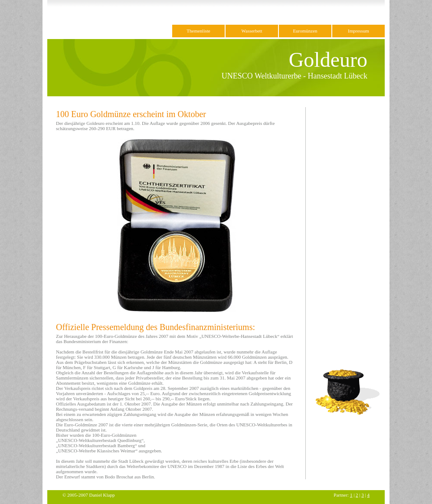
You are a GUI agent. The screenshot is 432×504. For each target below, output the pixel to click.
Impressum (358, 31)
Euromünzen (305, 31)
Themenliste (198, 31)
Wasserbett (252, 31)
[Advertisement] (345, 237)
